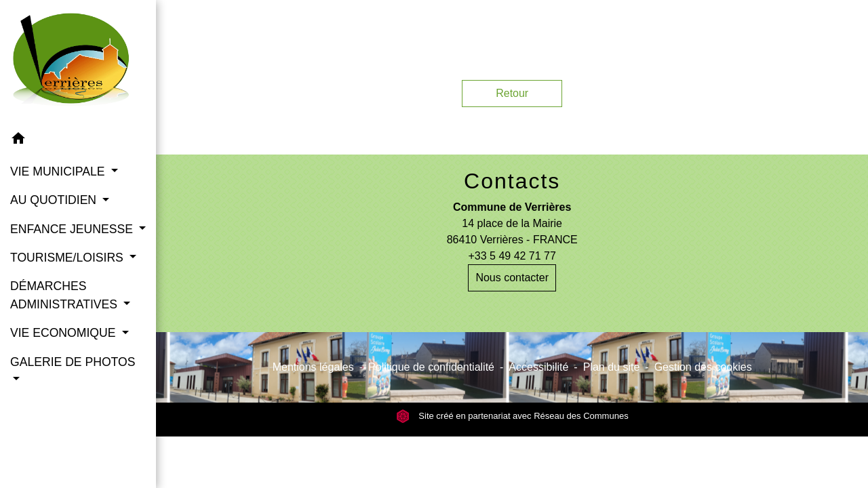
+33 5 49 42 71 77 (512, 256)
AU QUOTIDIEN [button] (55, 200)
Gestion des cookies (703, 367)
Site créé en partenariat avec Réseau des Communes (512, 416)
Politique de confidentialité (431, 367)
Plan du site (612, 367)
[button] (78, 141)
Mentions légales (313, 367)
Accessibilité (538, 367)
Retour (512, 93)
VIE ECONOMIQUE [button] (64, 333)
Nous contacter (512, 278)
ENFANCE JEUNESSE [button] (73, 229)
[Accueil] (78, 62)
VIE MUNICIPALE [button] (59, 171)
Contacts (512, 181)
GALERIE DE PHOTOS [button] (73, 362)
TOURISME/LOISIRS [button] (68, 258)
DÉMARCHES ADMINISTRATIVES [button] (65, 295)
